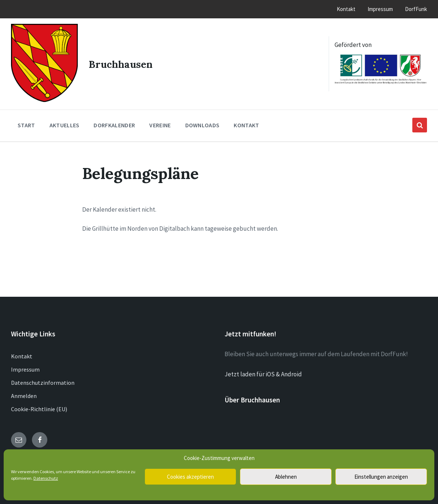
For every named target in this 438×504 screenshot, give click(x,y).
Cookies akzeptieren (190, 477)
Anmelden (24, 394)
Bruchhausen (122, 62)
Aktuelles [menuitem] (65, 123)
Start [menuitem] (26, 123)
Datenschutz (46, 478)
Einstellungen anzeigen (381, 477)
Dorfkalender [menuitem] (114, 123)
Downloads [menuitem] (202, 123)
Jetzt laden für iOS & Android (263, 372)
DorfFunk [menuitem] (416, 9)
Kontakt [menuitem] (346, 9)
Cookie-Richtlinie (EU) (39, 407)
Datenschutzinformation (43, 380)
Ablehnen (286, 477)
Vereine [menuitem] (160, 123)
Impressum (25, 367)
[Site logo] (43, 98)
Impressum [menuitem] (380, 9)
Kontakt (22, 354)
